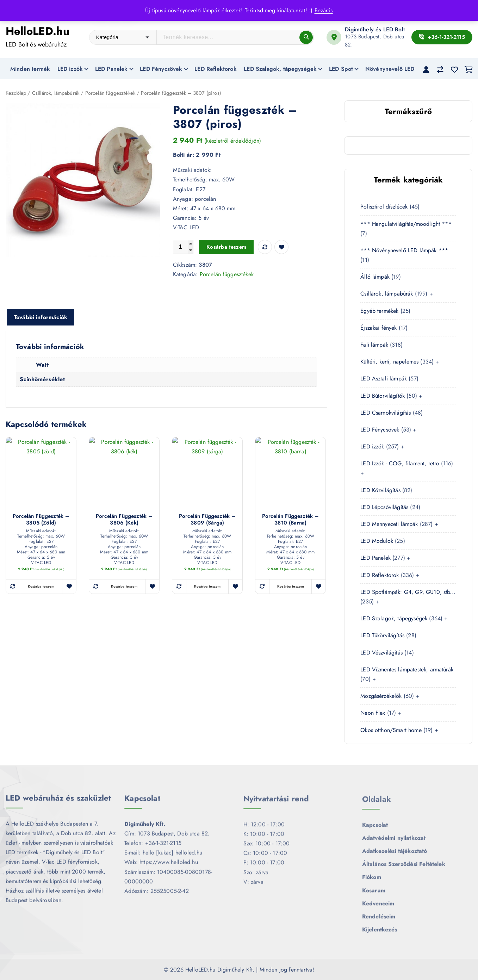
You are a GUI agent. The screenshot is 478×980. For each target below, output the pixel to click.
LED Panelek (111, 69)
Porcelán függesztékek (110, 94)
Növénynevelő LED (390, 69)
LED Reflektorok (215, 69)
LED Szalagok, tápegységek (280, 69)
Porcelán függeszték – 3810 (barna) (290, 520)
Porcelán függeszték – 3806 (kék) (124, 520)
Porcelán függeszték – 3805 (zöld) (41, 520)
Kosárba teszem (226, 247)
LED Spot (341, 69)
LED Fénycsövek (161, 69)
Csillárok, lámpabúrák (56, 94)
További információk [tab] (41, 318)
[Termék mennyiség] (183, 247)
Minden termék (30, 69)
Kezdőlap (16, 94)
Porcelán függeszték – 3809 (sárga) (207, 520)
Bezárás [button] (324, 10)
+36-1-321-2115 (442, 37)
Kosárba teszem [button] (41, 587)
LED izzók (70, 69)
